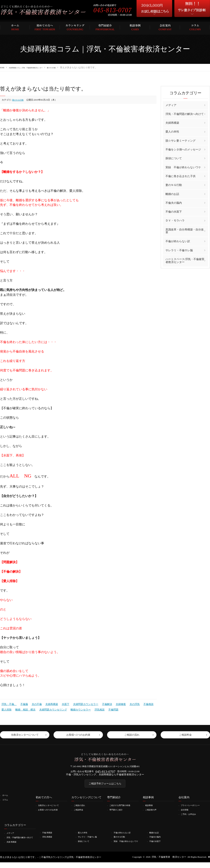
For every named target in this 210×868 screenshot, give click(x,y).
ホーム (6, 799)
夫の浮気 (126, 704)
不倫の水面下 (174, 211)
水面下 (61, 704)
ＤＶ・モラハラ (175, 220)
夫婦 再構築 (13, 847)
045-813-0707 (105, 772)
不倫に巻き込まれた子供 (180, 176)
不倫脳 (23, 704)
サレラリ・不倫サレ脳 (179, 250)
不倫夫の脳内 (174, 203)
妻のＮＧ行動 (75, 67)
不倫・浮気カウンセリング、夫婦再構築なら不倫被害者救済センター (105, 776)
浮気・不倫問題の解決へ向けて (185, 114)
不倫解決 (100, 704)
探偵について (174, 158)
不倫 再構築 (49, 836)
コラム (6, 803)
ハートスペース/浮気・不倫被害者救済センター (185, 260)
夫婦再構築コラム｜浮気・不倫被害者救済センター (38, 67)
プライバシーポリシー (193, 809)
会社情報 (186, 813)
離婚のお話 (172, 194)
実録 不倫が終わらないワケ (183, 167)
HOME (3, 67)
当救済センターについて (51, 809)
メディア (171, 105)
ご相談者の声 (153, 813)
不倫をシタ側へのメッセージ (183, 149)
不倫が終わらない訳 (178, 241)
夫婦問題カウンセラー (80, 704)
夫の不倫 (34, 704)
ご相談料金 (80, 813)
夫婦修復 (113, 704)
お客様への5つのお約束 (51, 813)
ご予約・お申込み (191, 818)
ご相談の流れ (81, 809)
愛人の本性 (172, 132)
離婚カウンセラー (75, 708)
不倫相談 (139, 704)
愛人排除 (6, 708)
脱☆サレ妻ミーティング (180, 140)
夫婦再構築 (48, 704)
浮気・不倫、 (8, 704)
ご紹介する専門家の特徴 (123, 809)
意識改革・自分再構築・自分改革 (185, 231)
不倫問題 (106, 708)
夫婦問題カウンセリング (49, 708)
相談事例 (150, 809)
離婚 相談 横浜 (24, 708)
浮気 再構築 (49, 840)
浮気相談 (93, 708)
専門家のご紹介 (118, 813)
